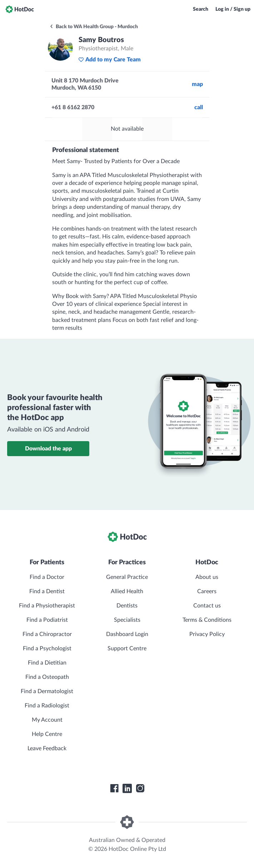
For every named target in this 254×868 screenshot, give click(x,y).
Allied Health (127, 591)
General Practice (127, 577)
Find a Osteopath (47, 677)
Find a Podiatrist (47, 620)
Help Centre (47, 734)
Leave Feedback (47, 748)
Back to (94, 27)
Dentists (127, 606)
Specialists (127, 620)
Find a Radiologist (47, 706)
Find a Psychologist (47, 649)
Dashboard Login (127, 634)
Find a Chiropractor (47, 634)
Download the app (48, 449)
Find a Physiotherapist (47, 606)
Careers (207, 591)
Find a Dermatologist (47, 691)
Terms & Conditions (207, 620)
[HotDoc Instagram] (140, 788)
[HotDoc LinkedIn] (127, 788)
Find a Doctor (47, 577)
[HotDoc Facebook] (114, 788)
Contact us (207, 606)
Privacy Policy (207, 634)
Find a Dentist (47, 591)
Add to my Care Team (109, 60)
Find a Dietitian (47, 663)
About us (207, 577)
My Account (47, 720)
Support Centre (127, 649)
